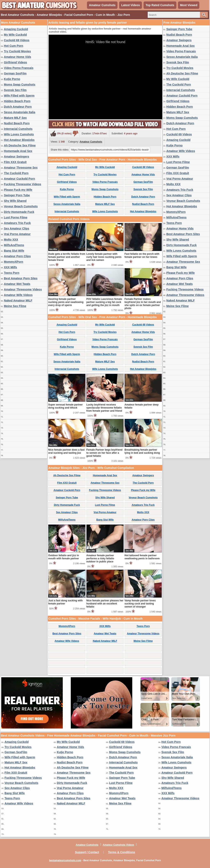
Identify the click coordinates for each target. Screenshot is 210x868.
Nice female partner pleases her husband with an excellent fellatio (105, 604)
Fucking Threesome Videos (23, 184)
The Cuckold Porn (16, 173)
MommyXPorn (14, 262)
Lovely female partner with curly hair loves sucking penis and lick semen (104, 257)
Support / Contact (87, 852)
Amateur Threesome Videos (23, 289)
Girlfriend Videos (15, 62)
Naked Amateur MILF (18, 300)
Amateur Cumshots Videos (118, 845)
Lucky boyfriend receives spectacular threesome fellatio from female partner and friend (104, 408)
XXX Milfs (10, 267)
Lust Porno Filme (16, 217)
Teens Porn (12, 273)
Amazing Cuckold (16, 29)
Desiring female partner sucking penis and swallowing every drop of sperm (66, 302)
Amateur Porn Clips (17, 256)
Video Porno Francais (19, 68)
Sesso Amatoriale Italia (20, 112)
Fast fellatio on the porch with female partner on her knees (142, 255)
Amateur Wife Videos (18, 295)
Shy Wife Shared (15, 201)
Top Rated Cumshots (160, 5)
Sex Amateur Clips (17, 228)
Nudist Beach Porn (17, 123)
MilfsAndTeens (14, 245)
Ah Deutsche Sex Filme (20, 145)
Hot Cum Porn (14, 46)
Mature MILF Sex (15, 118)
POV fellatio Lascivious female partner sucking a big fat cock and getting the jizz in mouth (104, 302)
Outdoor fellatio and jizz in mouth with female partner (64, 557)
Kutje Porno (12, 79)
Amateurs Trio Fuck (17, 223)
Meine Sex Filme (15, 306)
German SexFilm (15, 73)
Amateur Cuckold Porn (19, 179)
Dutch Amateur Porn (18, 107)
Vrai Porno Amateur (17, 234)
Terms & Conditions (122, 852)
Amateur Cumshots (102, 5)
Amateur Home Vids (18, 57)
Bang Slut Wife (14, 251)
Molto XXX (11, 240)
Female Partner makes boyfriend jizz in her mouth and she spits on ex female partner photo (143, 304)
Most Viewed (189, 5)
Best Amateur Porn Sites (21, 278)
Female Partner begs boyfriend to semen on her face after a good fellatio (104, 453)
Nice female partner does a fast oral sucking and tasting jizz (66, 451)
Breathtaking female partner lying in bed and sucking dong (142, 451)
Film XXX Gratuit (15, 162)
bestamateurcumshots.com (65, 860)
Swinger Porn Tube (17, 195)
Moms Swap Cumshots (20, 85)
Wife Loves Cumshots (19, 134)
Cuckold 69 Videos (17, 40)
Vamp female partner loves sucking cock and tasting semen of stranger (140, 604)
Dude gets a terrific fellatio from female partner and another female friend (67, 257)
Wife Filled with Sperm (19, 96)
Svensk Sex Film (15, 90)
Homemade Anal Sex (18, 151)
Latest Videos (131, 5)
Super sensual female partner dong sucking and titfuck (65, 406)
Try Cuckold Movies (17, 51)
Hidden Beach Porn (17, 101)
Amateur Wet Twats (17, 284)
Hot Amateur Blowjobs (19, 140)
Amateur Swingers (17, 156)
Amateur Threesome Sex (21, 168)
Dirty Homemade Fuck (19, 212)
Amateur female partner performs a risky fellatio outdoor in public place (100, 558)
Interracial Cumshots (18, 129)
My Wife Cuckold (15, 35)
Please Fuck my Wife (18, 190)
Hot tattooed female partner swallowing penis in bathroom (142, 557)
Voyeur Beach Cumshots (21, 206)
